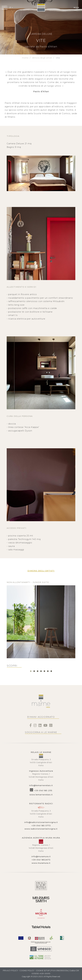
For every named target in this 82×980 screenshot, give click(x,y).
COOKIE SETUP (43, 971)
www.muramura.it (41, 863)
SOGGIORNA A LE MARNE (41, 732)
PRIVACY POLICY (10, 971)
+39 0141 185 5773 (41, 826)
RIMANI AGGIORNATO (41, 717)
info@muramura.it (41, 856)
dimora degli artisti (42, 58)
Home (25, 58)
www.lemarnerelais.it (41, 795)
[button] (31, 671)
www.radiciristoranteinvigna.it (41, 829)
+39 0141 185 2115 (43, 790)
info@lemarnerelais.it (41, 785)
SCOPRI (12, 666)
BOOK (76, 8)
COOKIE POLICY (27, 971)
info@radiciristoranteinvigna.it (41, 822)
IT (10, 8)
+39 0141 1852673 (41, 860)
